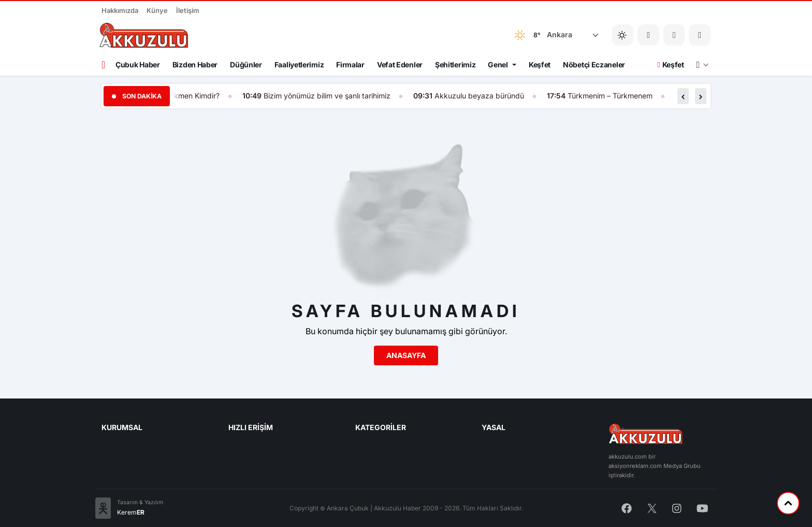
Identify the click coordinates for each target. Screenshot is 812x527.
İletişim (188, 10)
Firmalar (350, 65)
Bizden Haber (195, 65)
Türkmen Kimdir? (198, 96)
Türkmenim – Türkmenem (616, 96)
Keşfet (540, 65)
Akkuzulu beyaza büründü (485, 96)
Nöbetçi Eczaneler (594, 65)
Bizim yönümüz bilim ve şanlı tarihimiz (333, 96)
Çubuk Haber (138, 65)
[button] (674, 35)
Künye (157, 10)
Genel (498, 65)
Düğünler (246, 65)
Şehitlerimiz (455, 65)
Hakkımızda (120, 10)
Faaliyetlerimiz (299, 65)
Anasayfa (406, 355)
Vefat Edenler (400, 65)
